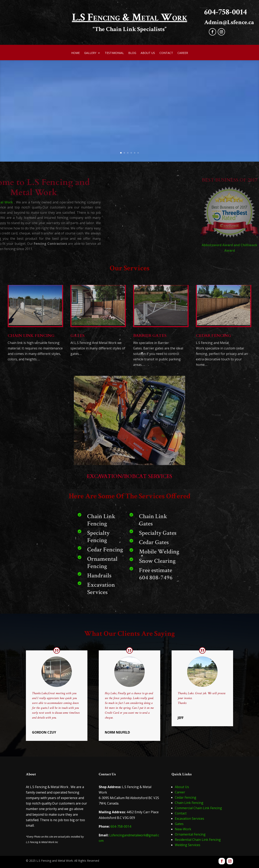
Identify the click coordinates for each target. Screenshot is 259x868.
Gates (179, 824)
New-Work (183, 829)
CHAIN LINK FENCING (31, 336)
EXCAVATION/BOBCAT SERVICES (129, 476)
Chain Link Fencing (189, 803)
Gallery (90, 53)
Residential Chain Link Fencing (198, 840)
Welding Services (188, 845)
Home (75, 53)
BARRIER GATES (150, 336)
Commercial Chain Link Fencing (198, 808)
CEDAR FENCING (213, 336)
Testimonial (114, 53)
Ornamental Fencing (190, 834)
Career (183, 53)
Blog (132, 53)
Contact (166, 53)
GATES (77, 336)
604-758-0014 (121, 826)
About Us (148, 53)
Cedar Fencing (186, 797)
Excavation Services (189, 819)
